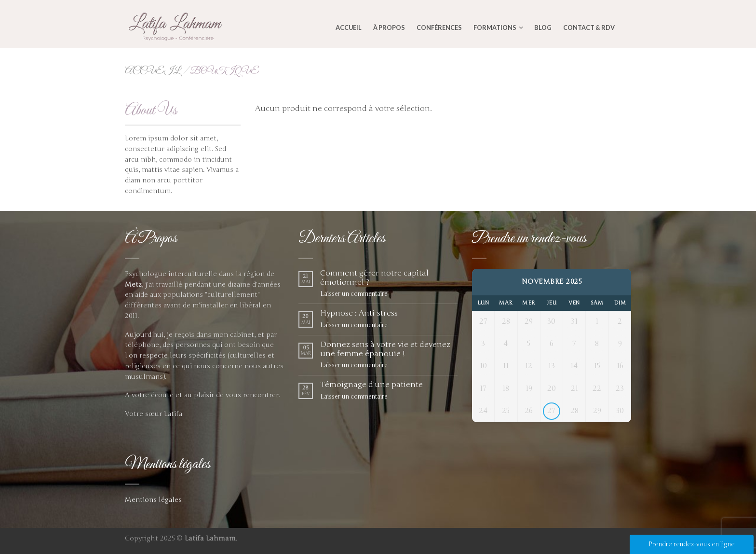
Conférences (439, 28)
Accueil (349, 28)
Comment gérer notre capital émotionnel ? (374, 278)
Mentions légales (153, 500)
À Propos (389, 28)
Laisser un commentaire (354, 294)
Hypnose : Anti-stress (359, 313)
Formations (495, 28)
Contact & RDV (589, 28)
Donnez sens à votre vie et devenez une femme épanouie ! (385, 349)
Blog (543, 28)
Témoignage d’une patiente (371, 385)
